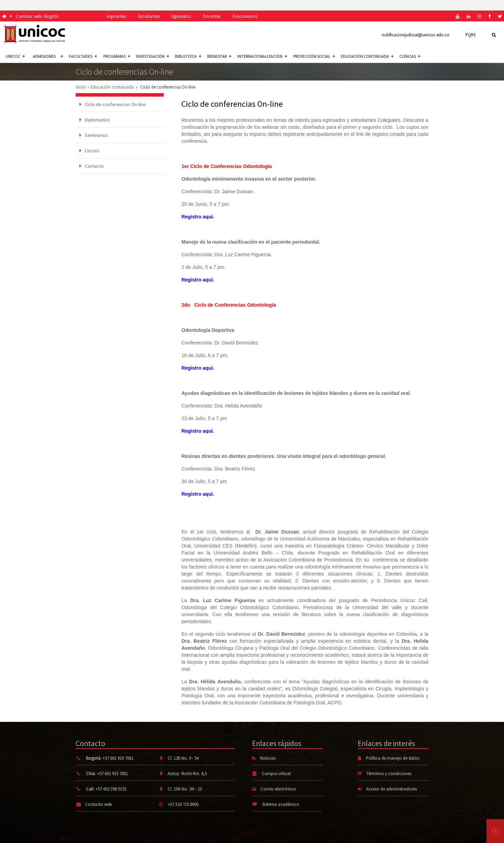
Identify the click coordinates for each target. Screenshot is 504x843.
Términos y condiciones (389, 773)
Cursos (89, 151)
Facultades (83, 56)
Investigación (153, 56)
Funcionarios (245, 16)
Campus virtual (276, 773)
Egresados (181, 16)
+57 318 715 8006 (183, 804)
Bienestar (219, 56)
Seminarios (94, 135)
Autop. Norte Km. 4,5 (187, 773)
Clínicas (410, 56)
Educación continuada (367, 56)
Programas (117, 56)
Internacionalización (262, 56)
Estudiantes (149, 16)
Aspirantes (116, 16)
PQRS (471, 35)
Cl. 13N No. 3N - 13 (185, 789)
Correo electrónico (278, 789)
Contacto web (99, 804)
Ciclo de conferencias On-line (113, 104)
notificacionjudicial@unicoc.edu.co (416, 35)
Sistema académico (281, 804)
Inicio (81, 87)
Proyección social (314, 56)
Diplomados (95, 120)
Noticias (268, 758)
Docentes (212, 16)
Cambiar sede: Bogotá (37, 16)
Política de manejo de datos (393, 758)
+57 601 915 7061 (118, 758)
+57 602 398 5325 (111, 789)
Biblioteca (188, 56)
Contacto (92, 166)
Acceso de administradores (391, 789)
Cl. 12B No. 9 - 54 (183, 758)
